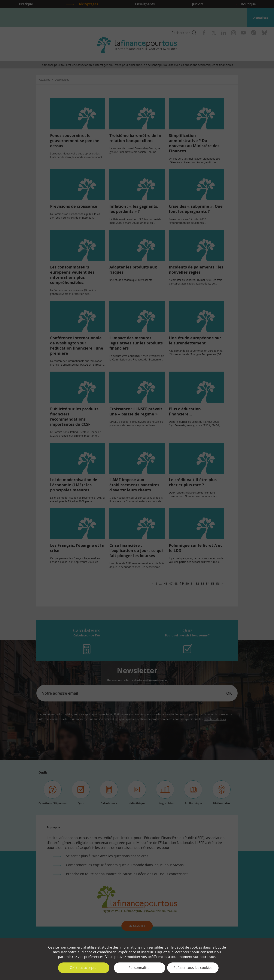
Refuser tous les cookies (193, 968)
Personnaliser (140, 968)
